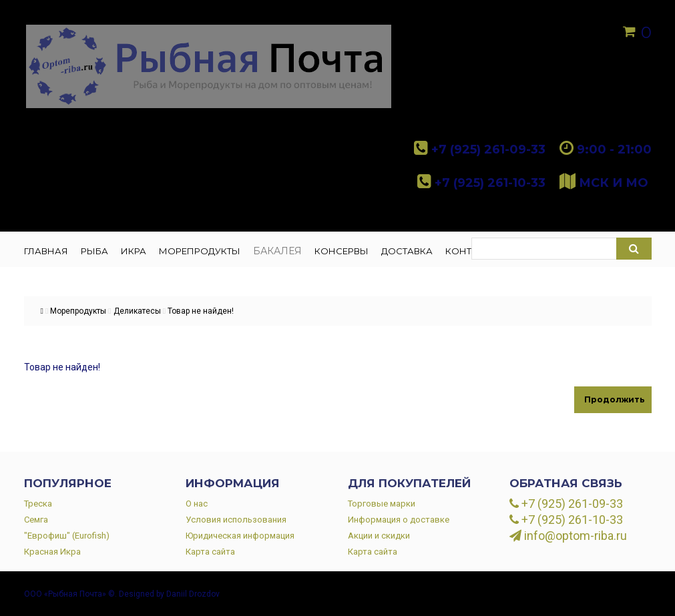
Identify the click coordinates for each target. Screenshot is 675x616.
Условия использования (236, 520)
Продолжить (615, 399)
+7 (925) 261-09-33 (566, 504)
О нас (197, 504)
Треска (38, 504)
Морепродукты (78, 311)
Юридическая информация (240, 536)
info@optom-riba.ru (568, 536)
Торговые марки (382, 504)
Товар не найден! (201, 311)
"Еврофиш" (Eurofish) (67, 536)
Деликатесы (137, 311)
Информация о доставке (399, 520)
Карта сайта (210, 552)
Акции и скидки (379, 536)
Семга (36, 520)
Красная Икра (52, 552)
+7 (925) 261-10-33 (566, 520)
